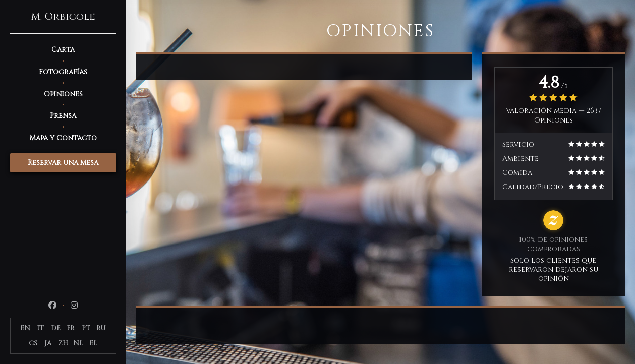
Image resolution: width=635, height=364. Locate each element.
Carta (63, 50)
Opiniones (63, 94)
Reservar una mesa (63, 163)
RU (101, 328)
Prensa (63, 116)
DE (56, 328)
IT (40, 328)
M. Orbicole (63, 17)
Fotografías (63, 72)
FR (71, 328)
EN (25, 328)
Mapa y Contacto (63, 138)
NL (78, 343)
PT (86, 328)
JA (48, 343)
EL (93, 343)
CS (33, 343)
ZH (63, 343)
